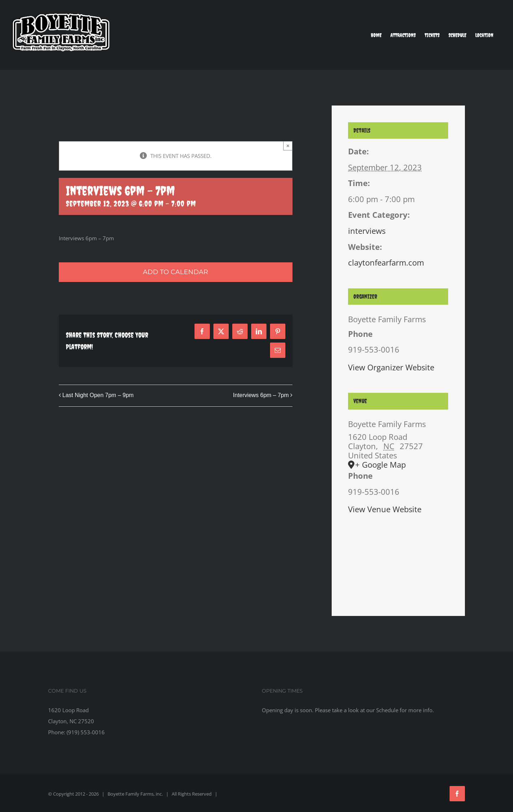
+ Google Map (380, 465)
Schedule (387, 710)
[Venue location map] (398, 557)
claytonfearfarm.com (386, 262)
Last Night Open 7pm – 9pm (98, 395)
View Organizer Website (391, 367)
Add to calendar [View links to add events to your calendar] (175, 272)
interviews (367, 231)
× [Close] (288, 146)
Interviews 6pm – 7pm (261, 395)
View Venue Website (385, 509)
